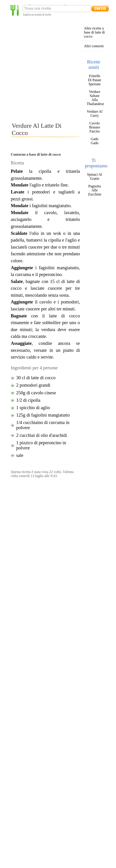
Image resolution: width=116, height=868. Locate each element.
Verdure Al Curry (95, 113)
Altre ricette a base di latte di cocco (94, 32)
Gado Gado (95, 141)
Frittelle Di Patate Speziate (95, 80)
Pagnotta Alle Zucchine (95, 190)
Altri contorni (94, 46)
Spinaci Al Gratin (95, 176)
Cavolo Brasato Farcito (95, 127)
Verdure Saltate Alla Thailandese (95, 98)
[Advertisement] (49, 69)
